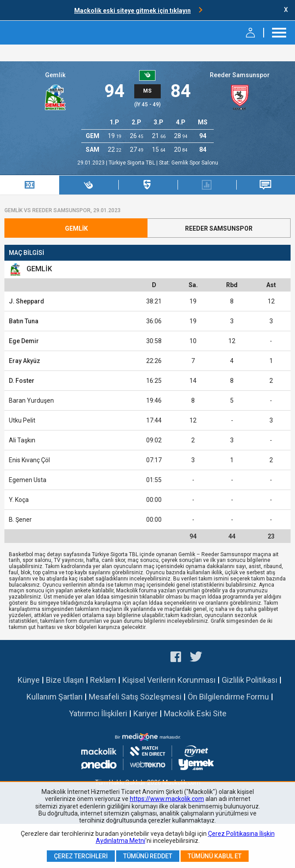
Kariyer (146, 713)
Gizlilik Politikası (250, 680)
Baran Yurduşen (31, 400)
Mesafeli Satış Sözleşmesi (135, 697)
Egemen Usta (28, 480)
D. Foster (22, 381)
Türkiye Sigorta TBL (132, 163)
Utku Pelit (22, 420)
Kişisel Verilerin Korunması (169, 680)
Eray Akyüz (25, 361)
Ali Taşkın (22, 440)
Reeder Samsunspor (240, 75)
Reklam (103, 680)
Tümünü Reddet (148, 856)
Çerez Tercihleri (81, 856)
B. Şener (20, 520)
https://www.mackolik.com (167, 799)
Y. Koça (19, 500)
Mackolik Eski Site (195, 713)
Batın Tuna (24, 321)
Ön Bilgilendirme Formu (228, 697)
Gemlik (55, 75)
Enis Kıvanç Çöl (29, 460)
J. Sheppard (26, 301)
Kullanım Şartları (55, 697)
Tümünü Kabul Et (215, 856)
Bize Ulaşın (65, 680)
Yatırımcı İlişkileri (98, 713)
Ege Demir (24, 341)
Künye (29, 680)
